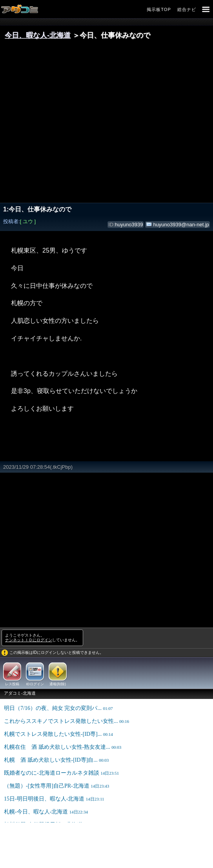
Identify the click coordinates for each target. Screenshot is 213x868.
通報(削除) (58, 684)
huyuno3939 (129, 225)
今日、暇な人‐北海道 (38, 35)
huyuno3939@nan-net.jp (181, 225)
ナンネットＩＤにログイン (29, 640)
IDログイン (35, 684)
